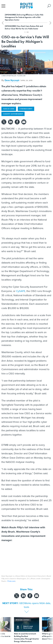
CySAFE (21, 291)
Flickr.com (11, 581)
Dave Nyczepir (12, 80)
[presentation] (3, 630)
